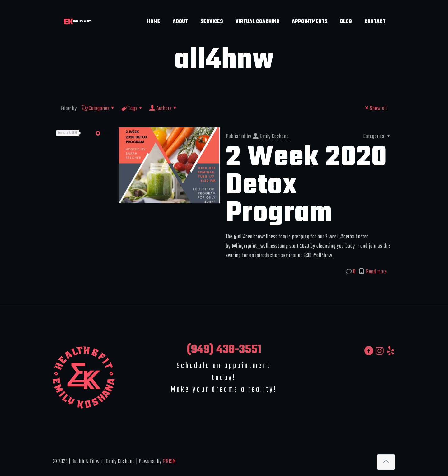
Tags (133, 109)
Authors (164, 109)
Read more (377, 272)
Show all (375, 109)
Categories (99, 109)
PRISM (169, 462)
